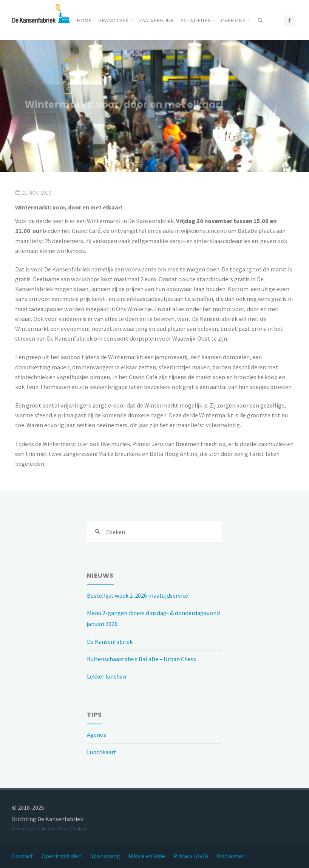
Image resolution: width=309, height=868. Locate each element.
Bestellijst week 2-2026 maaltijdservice (138, 595)
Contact (23, 856)
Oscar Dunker (71, 828)
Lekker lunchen (107, 676)
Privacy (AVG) (191, 856)
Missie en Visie (147, 856)
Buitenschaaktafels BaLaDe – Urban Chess (141, 659)
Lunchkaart (102, 752)
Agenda (97, 735)
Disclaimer (230, 856)
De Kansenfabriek (110, 642)
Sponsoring (105, 856)
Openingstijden (62, 856)
